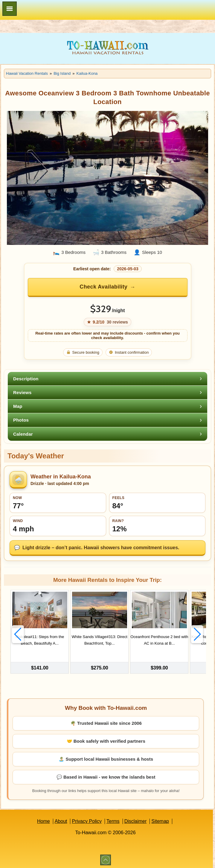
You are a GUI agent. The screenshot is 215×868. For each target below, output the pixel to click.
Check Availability (103, 287)
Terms (113, 820)
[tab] (107, 379)
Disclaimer (136, 820)
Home (44, 820)
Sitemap (160, 820)
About (61, 820)
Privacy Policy (87, 820)
